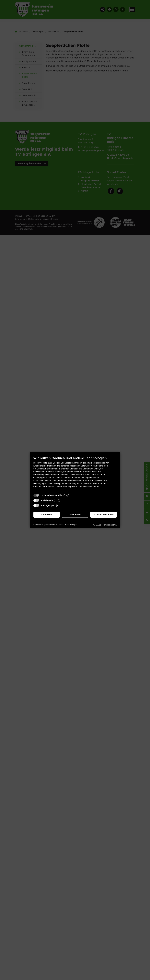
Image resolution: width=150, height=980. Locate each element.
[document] (75, 474)
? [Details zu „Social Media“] (59, 500)
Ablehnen (46, 515)
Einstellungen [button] (71, 525)
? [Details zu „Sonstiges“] (56, 505)
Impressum (38, 525)
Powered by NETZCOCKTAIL (105, 525)
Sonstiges (46, 505)
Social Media (47, 500)
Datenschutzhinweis (54, 525)
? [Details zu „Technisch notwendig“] (68, 495)
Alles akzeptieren (104, 515)
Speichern (75, 515)
